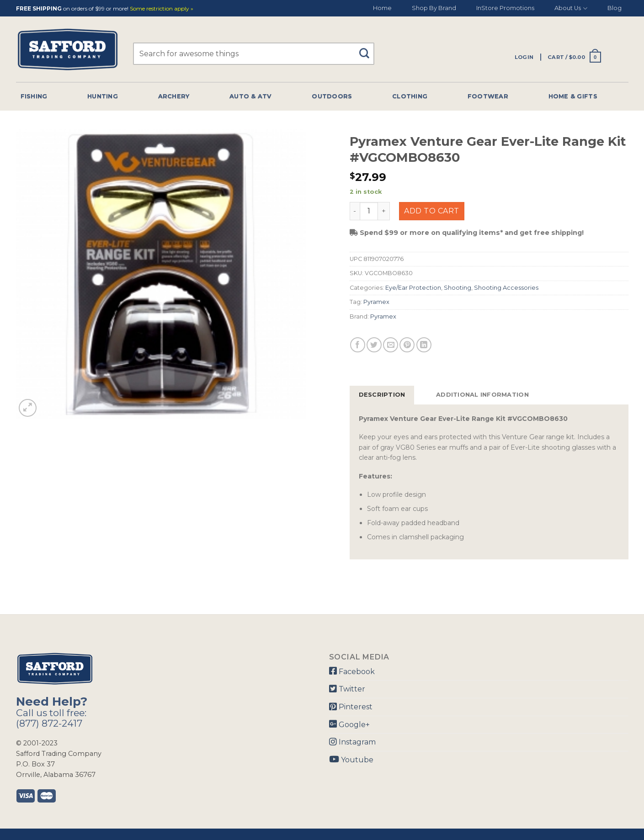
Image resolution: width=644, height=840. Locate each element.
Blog (615, 8)
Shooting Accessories (506, 288)
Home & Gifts (573, 96)
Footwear (488, 96)
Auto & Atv (251, 96)
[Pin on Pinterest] (407, 345)
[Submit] (368, 49)
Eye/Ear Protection (413, 288)
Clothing (410, 96)
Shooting (458, 288)
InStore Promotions (505, 8)
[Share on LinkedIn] (424, 345)
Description (382, 395)
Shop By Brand (434, 8)
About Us (571, 8)
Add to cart (431, 211)
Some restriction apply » (162, 9)
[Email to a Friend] (391, 345)
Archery (174, 96)
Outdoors (332, 96)
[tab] (382, 395)
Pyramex (376, 302)
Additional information (482, 395)
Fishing (34, 96)
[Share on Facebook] (358, 345)
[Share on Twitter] (374, 345)
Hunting (103, 96)
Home (382, 8)
